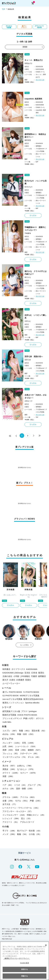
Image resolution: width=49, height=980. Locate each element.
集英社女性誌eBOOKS (33, 699)
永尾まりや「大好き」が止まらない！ (36, 396)
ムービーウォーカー (11, 683)
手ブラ (9, 831)
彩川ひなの (28, 187)
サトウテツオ (40, 80)
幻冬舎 (34, 673)
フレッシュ (11, 753)
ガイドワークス (18, 669)
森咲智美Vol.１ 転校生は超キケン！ (35, 136)
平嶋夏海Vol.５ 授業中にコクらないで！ (35, 229)
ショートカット (26, 746)
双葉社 (28, 680)
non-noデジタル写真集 (12, 699)
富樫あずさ (28, 63)
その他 (35, 834)
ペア (8, 785)
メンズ (9, 834)
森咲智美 (28, 140)
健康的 (35, 750)
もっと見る (25, 645)
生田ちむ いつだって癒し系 (36, 316)
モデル (22, 801)
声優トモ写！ (29, 718)
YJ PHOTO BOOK (31, 692)
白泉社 (12, 680)
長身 (21, 750)
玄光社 (27, 673)
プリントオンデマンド (12, 718)
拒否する (24, 969)
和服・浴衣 (26, 734)
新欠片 (5, 680)
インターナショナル (15, 757)
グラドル (11, 797)
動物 (22, 834)
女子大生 (10, 804)
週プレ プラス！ (24, 27)
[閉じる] (46, 945)
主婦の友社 (7, 676)
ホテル (9, 789)
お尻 (8, 746)
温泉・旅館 (25, 789)
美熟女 (9, 769)
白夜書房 (20, 680)
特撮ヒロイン (36, 815)
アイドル (28, 797)
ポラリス (40, 718)
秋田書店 (6, 669)
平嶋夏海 (28, 233)
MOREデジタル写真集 (30, 696)
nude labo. (7, 722)
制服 (25, 731)
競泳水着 (39, 731)
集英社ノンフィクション (13, 703)
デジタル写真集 (9, 27)
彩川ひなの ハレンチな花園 (36, 182)
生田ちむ (28, 321)
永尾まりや (28, 401)
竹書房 (34, 676)
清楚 (8, 776)
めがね (9, 734)
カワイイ (11, 773)
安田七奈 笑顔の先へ (34, 356)
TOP (4, 9)
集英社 (41, 673)
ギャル (34, 757)
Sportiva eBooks (32, 703)
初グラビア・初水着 (29, 831)
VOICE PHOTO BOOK (27, 715)
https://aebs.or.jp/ (7, 939)
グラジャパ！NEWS (39, 27)
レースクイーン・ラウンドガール (21, 808)
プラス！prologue (29, 711)
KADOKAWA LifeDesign (13, 673)
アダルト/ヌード (27, 822)
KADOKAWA (32, 669)
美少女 (9, 766)
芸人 (26, 818)
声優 (36, 801)
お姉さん (25, 766)
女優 (8, 801)
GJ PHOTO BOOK (11, 696)
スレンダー (12, 743)
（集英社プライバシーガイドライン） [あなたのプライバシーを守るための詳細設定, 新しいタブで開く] (17, 958)
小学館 (16, 676)
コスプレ (10, 731)
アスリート (11, 822)
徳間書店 (42, 676)
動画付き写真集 (9, 715)
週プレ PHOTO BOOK (12, 692)
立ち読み (33, 215)
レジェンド (11, 818)
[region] (24, 961)
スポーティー (29, 753)
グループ (35, 785)
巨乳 (29, 743)
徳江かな (28, 277)
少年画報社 (25, 676)
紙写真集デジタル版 (11, 711)
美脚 (8, 750)
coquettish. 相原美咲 (33, 99)
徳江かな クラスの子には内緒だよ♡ (36, 273)
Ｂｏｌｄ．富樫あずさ (34, 60)
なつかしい (26, 769)
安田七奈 (28, 360)
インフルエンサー (14, 815)
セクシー (29, 773)
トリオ (20, 785)
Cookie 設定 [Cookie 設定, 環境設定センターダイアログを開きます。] (24, 963)
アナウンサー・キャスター (18, 811)
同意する (24, 976)
